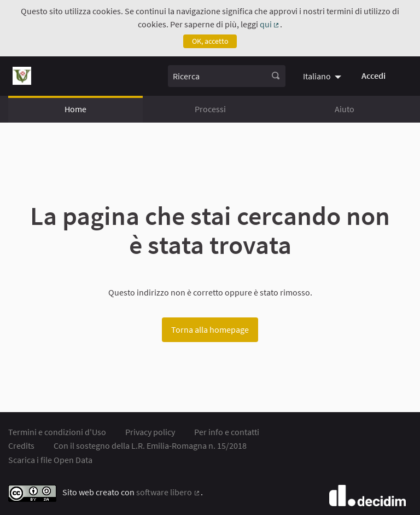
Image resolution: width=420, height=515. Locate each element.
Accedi (374, 76)
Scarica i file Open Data (50, 460)
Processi (210, 109)
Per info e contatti (227, 432)
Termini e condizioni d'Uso (57, 432)
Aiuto (345, 109)
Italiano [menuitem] (317, 76)
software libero (168, 492)
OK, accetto (210, 41)
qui (270, 24)
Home (75, 109)
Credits (21, 445)
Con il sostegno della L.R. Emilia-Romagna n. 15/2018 (150, 445)
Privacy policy (150, 432)
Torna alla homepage (210, 329)
